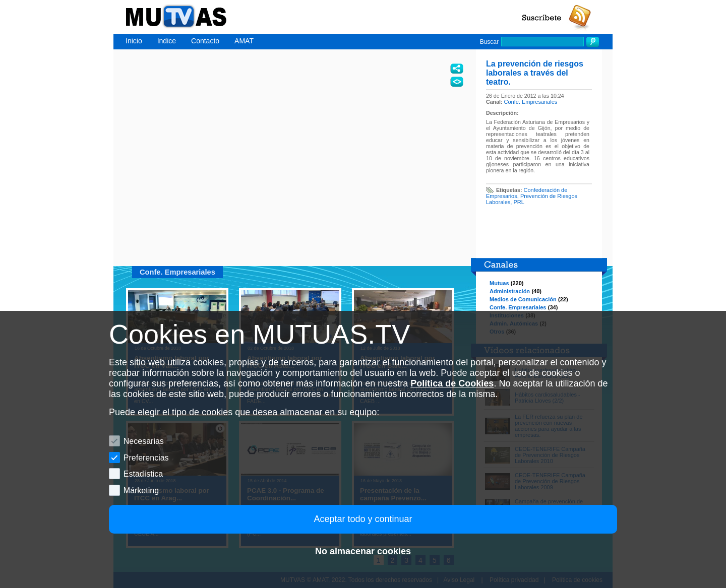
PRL (519, 202)
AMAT (244, 41)
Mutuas (499, 283)
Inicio (134, 41)
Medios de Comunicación (523, 299)
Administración (510, 291)
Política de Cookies (452, 383)
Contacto (205, 41)
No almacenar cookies (363, 551)
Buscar (489, 42)
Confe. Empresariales (531, 102)
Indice (167, 41)
